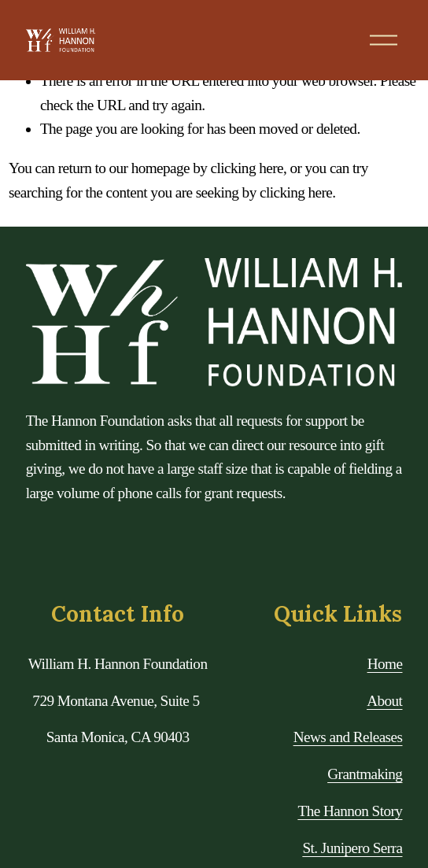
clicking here (247, 168)
